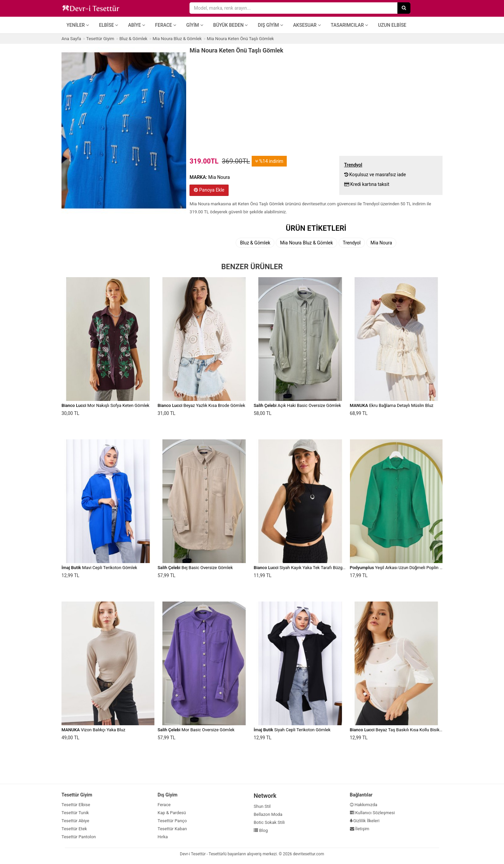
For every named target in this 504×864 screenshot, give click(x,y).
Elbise (108, 25)
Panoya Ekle (209, 190)
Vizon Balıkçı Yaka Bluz (93, 730)
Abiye (137, 25)
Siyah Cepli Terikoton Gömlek (292, 730)
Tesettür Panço (172, 821)
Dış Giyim (270, 25)
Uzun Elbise (392, 25)
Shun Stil (262, 806)
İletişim (360, 829)
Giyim (195, 25)
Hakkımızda (364, 805)
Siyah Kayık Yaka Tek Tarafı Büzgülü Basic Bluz (312, 568)
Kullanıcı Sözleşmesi (372, 813)
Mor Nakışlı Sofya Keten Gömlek (105, 405)
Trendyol (352, 243)
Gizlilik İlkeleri (365, 821)
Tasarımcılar (349, 25)
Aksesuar (307, 25)
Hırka (163, 837)
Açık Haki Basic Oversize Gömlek (297, 405)
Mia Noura (382, 243)
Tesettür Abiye (75, 821)
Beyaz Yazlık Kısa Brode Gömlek (202, 405)
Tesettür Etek (74, 829)
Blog (261, 830)
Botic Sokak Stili (269, 822)
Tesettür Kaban (172, 829)
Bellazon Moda (268, 814)
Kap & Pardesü (172, 813)
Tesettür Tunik (75, 813)
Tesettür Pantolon (79, 837)
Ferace (166, 25)
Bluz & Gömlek (255, 243)
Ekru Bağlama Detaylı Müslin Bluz (392, 405)
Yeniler (78, 25)
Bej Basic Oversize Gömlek (195, 568)
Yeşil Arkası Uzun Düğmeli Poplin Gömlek (402, 568)
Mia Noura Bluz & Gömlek (306, 243)
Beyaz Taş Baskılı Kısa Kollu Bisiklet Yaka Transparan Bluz (418, 730)
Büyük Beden (231, 25)
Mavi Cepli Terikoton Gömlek (99, 568)
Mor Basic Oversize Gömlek (196, 730)
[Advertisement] (316, 104)
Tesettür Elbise (76, 805)
